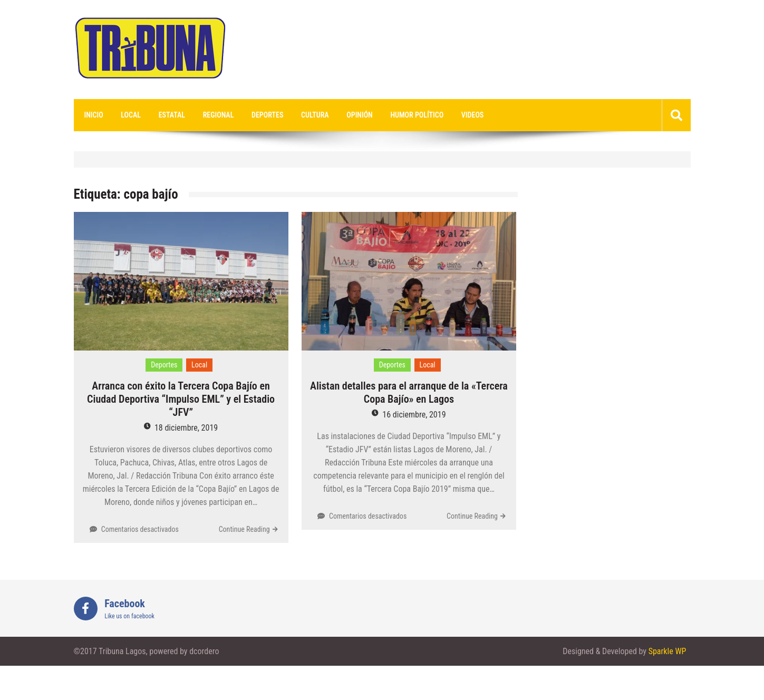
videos (473, 115)
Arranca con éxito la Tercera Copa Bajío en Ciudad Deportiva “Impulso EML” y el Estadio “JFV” (181, 399)
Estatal (172, 115)
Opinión (359, 115)
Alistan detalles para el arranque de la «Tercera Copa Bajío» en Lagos (409, 392)
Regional (219, 115)
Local (131, 115)
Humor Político (417, 115)
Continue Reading (244, 529)
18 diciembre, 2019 (186, 428)
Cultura (315, 115)
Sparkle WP (668, 651)
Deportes (267, 115)
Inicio (94, 115)
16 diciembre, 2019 (414, 415)
